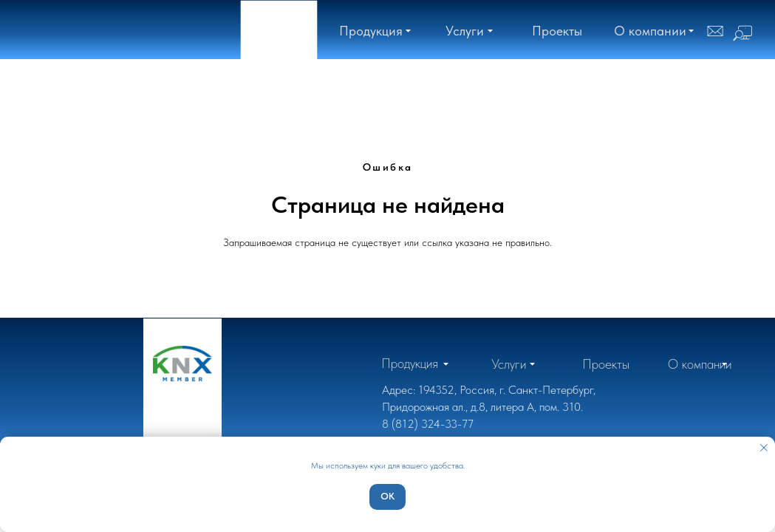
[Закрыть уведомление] (764, 448)
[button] (650, 31)
